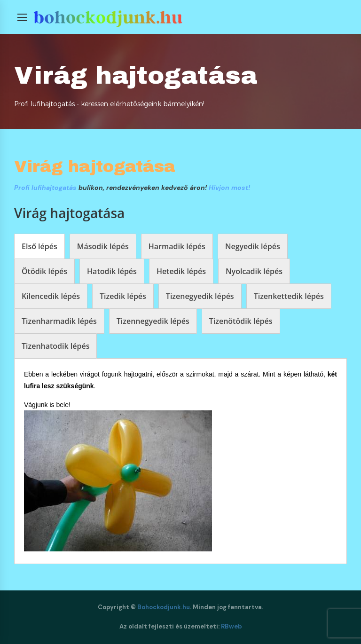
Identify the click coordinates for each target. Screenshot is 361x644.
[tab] (39, 246)
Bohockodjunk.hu (164, 607)
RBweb (232, 626)
